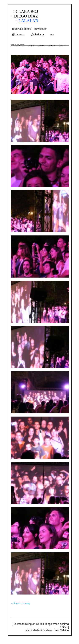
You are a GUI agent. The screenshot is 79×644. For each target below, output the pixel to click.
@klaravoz (18, 34)
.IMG (41, 45)
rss (52, 34)
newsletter (41, 29)
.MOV (52, 45)
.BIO (62, 45)
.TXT (31, 45)
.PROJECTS (17, 45)
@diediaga (37, 34)
